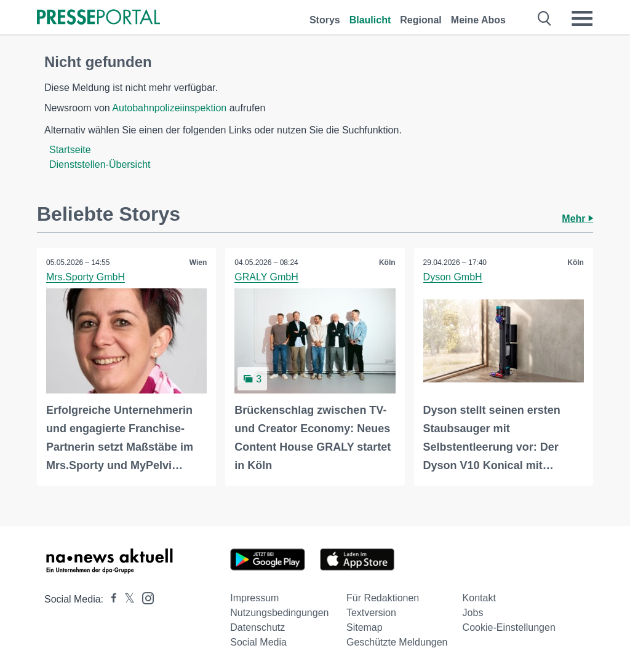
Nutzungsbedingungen (279, 613)
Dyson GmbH (453, 277)
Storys (325, 20)
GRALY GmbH (266, 277)
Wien (198, 263)
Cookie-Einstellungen (509, 627)
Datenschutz (257, 627)
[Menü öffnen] (582, 18)
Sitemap (365, 627)
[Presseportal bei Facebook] (110, 599)
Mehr (577, 219)
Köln (387, 263)
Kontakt (479, 598)
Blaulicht (370, 20)
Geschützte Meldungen (397, 642)
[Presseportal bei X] (126, 599)
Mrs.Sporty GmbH (86, 277)
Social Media (258, 642)
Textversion (371, 613)
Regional (421, 20)
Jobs (473, 613)
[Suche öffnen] (545, 18)
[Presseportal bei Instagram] (144, 597)
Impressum (254, 598)
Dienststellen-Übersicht (100, 164)
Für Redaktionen (383, 598)
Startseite (70, 150)
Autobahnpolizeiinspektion (169, 108)
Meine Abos (478, 20)
